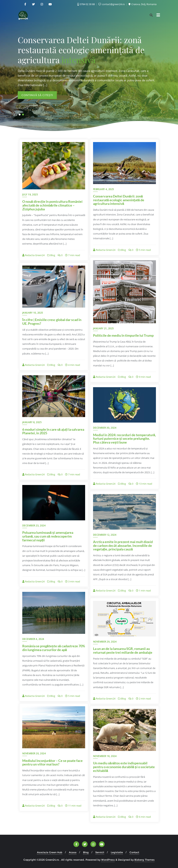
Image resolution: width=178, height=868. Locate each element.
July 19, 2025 (30, 195)
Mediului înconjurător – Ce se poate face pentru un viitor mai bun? (52, 762)
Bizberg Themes (144, 860)
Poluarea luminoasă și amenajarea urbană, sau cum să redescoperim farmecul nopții (48, 536)
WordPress (108, 860)
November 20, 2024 (34, 753)
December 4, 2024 (33, 639)
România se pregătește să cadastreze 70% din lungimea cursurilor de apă (54, 648)
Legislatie (117, 852)
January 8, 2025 (32, 422)
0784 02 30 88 (86, 4)
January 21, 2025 (103, 328)
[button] (19, 114)
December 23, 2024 (34, 526)
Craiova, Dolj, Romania (143, 4)
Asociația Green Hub (50, 852)
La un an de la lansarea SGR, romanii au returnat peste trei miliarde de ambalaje (123, 650)
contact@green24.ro (112, 4)
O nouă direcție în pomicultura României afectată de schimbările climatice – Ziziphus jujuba (52, 205)
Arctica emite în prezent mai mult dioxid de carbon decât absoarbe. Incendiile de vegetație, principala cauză (123, 546)
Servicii (100, 852)
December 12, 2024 (105, 535)
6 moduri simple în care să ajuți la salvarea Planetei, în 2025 (53, 431)
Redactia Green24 (33, 255)
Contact (134, 852)
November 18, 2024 (105, 756)
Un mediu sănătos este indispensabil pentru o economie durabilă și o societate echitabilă (124, 767)
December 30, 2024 (105, 428)
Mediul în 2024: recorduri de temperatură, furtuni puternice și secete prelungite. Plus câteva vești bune (124, 439)
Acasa (73, 852)
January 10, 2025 (33, 313)
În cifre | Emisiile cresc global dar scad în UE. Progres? (52, 322)
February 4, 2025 (104, 189)
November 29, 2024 (105, 642)
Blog (51, 255)
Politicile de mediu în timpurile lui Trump (123, 335)
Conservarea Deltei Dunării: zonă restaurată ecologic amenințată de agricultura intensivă (119, 200)
